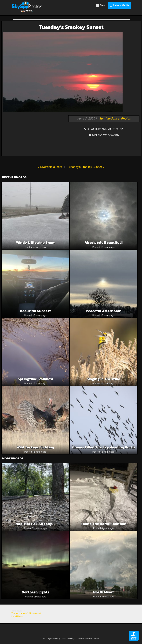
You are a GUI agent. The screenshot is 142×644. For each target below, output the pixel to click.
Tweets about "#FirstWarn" (26, 614)
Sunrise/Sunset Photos (115, 118)
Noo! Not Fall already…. (35, 524)
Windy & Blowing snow (35, 243)
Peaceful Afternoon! (103, 311)
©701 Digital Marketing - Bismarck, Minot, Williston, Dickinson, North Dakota (71, 639)
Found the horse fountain (104, 524)
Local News (17, 616)
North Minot (104, 592)
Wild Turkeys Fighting (35, 447)
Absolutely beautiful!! (104, 243)
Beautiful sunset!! (35, 311)
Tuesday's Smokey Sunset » (86, 167)
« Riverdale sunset (50, 167)
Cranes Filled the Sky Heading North (104, 447)
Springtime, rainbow (35, 379)
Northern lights (35, 592)
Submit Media (119, 5)
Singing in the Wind (104, 379)
